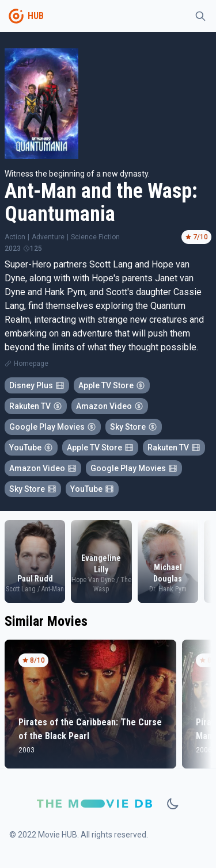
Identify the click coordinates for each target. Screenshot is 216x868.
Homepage (31, 364)
